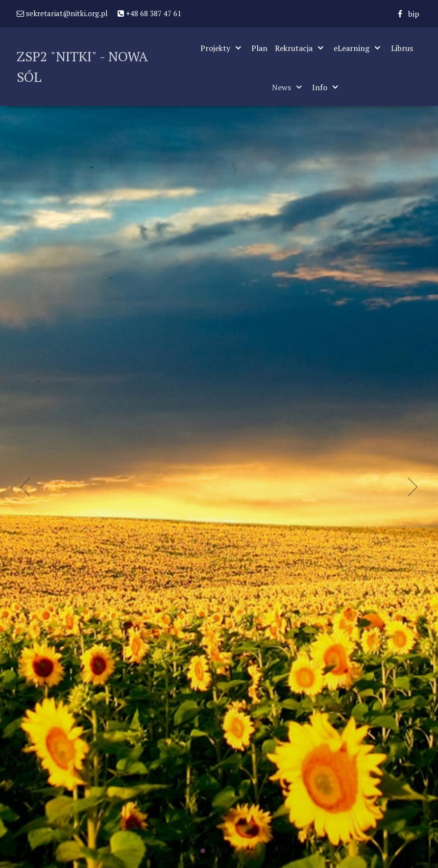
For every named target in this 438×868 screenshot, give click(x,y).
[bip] (414, 14)
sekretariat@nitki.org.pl (62, 13)
